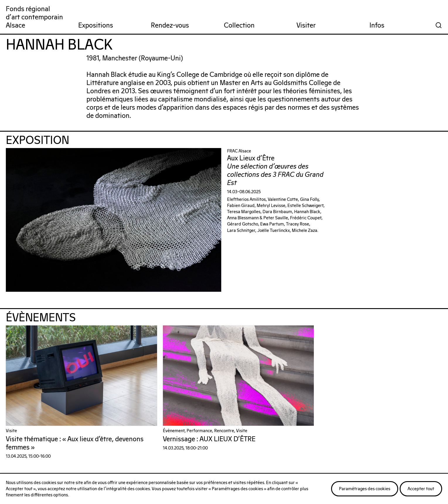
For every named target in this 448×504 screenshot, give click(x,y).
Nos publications (347, 451)
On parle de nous (52, 451)
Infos (377, 26)
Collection (239, 26)
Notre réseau (193, 451)
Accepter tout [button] (421, 489)
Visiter (306, 26)
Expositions (96, 26)
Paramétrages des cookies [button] (365, 489)
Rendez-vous (170, 26)
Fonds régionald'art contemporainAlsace (34, 17)
